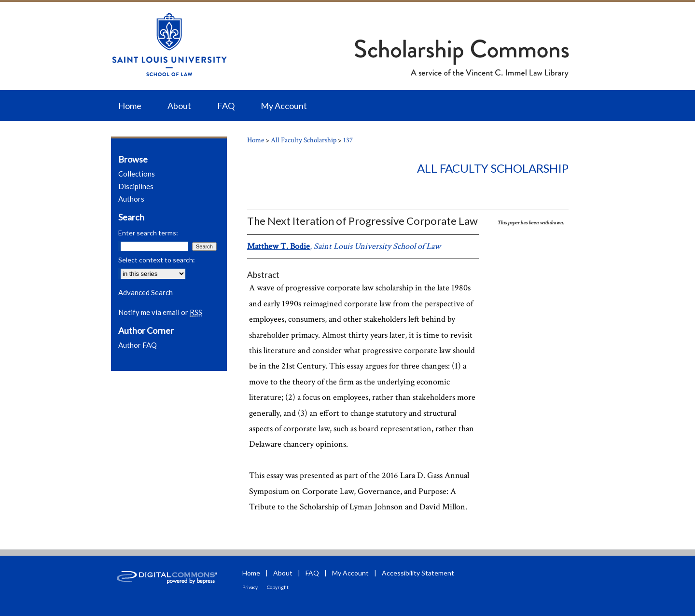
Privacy (250, 587)
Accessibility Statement (418, 573)
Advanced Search (146, 292)
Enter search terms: (148, 233)
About (283, 573)
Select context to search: (157, 260)
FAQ (312, 573)
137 (348, 140)
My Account (350, 573)
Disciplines (136, 186)
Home (256, 140)
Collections (137, 174)
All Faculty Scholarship (304, 140)
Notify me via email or (160, 312)
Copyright (278, 587)
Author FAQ (138, 345)
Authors (131, 199)
